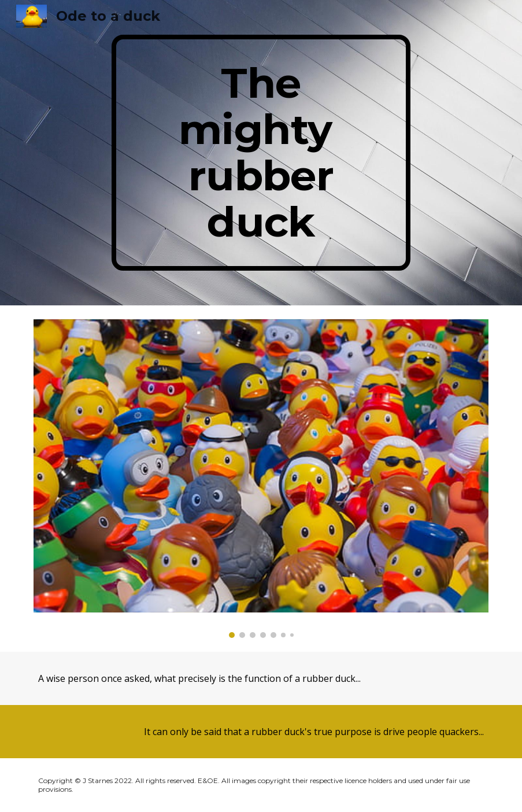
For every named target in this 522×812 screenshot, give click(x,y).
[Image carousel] (261, 479)
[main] (261, 153)
